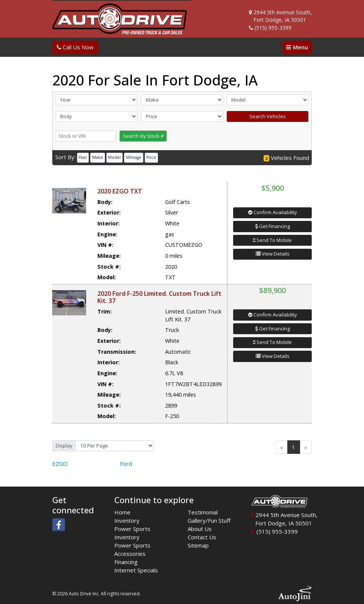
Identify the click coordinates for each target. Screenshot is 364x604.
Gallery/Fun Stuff (209, 520)
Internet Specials (136, 570)
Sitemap (198, 545)
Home (122, 512)
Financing (126, 562)
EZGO (60, 464)
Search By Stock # (143, 136)
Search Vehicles (268, 116)
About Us (200, 529)
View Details (273, 254)
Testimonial (203, 512)
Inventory (127, 520)
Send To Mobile (272, 240)
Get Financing (273, 226)
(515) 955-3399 (273, 28)
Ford (126, 464)
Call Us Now (75, 47)
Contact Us (202, 537)
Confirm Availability (273, 212)
